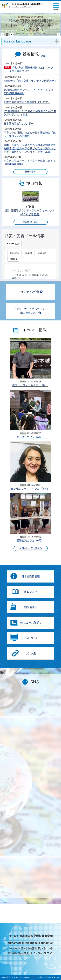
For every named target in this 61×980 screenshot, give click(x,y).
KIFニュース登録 (30, 623)
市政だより (31, 592)
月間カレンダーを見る (31, 548)
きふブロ (31, 638)
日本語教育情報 (31, 576)
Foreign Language (17, 41)
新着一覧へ (30, 172)
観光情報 (31, 607)
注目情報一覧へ (31, 222)
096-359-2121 (25, 953)
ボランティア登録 (31, 292)
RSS (45, 56)
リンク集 (31, 653)
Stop (59, 34)
